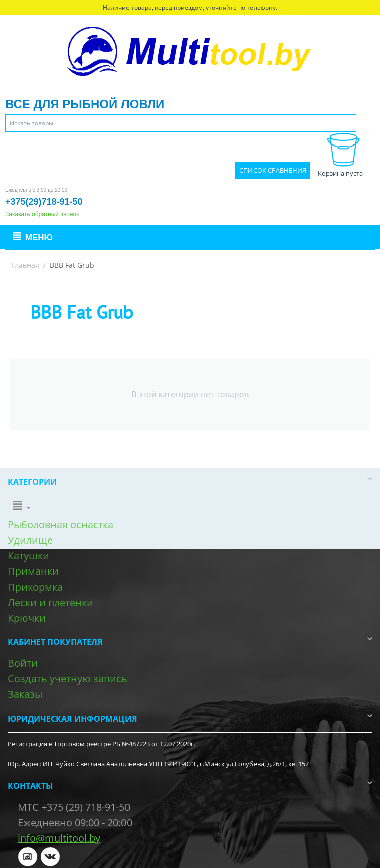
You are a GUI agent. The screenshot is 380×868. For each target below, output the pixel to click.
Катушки (28, 556)
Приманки (33, 571)
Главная (25, 265)
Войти (23, 663)
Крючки (27, 618)
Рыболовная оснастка (60, 525)
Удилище (30, 540)
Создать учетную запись (68, 679)
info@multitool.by (59, 838)
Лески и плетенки (50, 602)
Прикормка (35, 587)
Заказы (25, 694)
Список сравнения (273, 170)
